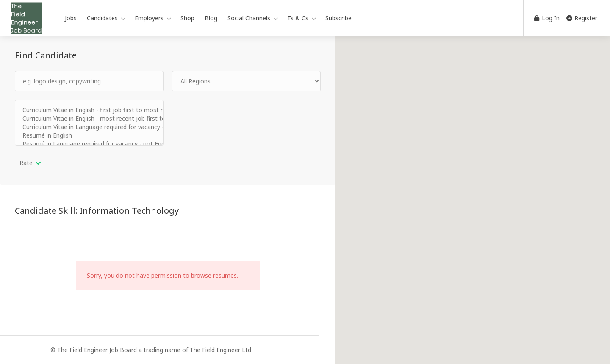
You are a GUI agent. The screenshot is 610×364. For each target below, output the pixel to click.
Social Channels (249, 18)
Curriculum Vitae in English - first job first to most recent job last (89, 110)
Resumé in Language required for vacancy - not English (89, 144)
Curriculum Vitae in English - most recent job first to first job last (89, 119)
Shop (187, 18)
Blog (211, 18)
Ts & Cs (298, 18)
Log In (547, 18)
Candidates (102, 18)
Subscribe (338, 18)
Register (582, 18)
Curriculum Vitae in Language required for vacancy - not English (89, 127)
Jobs (71, 18)
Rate (26, 163)
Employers (149, 18)
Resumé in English (89, 135)
